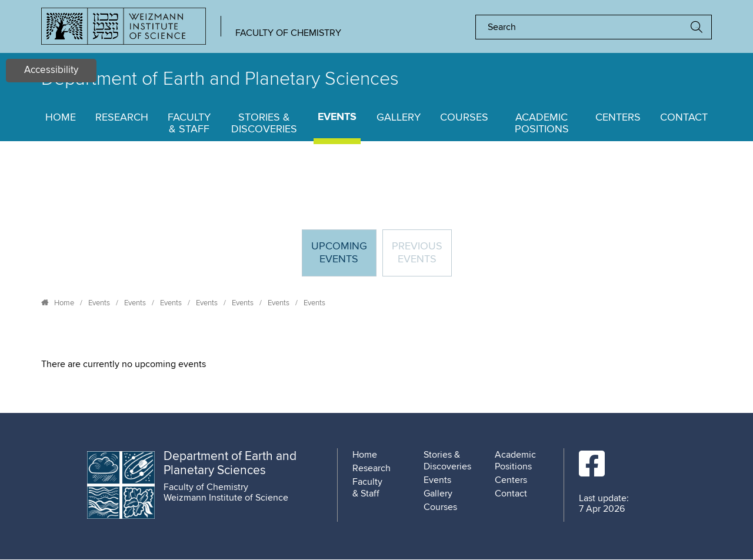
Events (337, 117)
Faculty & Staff (189, 124)
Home (61, 118)
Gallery (399, 118)
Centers (618, 118)
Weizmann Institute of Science (226, 498)
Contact (684, 118)
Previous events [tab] (417, 253)
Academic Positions (542, 124)
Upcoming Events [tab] (344, 258)
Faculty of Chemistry (288, 33)
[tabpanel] (376, 364)
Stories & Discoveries (264, 124)
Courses (464, 118)
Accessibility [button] (51, 70)
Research (122, 118)
